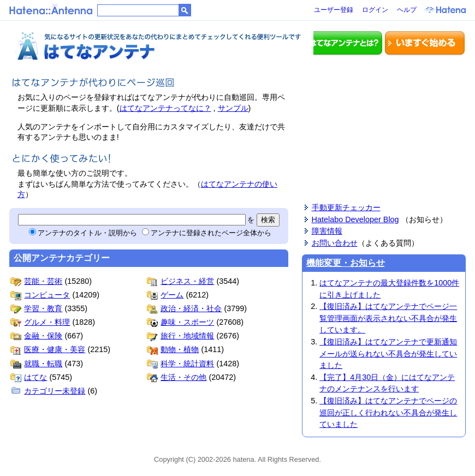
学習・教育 (36, 308)
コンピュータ (40, 295)
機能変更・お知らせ (346, 263)
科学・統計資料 (180, 364)
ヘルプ (407, 10)
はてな (29, 377)
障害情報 (327, 231)
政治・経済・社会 (184, 308)
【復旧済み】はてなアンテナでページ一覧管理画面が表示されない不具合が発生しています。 (388, 318)
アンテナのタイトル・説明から (83, 233)
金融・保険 (36, 336)
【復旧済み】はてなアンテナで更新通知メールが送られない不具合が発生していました (388, 353)
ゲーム (165, 295)
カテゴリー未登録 (48, 391)
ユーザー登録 (334, 10)
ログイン (375, 10)
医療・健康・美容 (48, 349)
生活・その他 (177, 377)
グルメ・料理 (40, 322)
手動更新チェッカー (346, 207)
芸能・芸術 (36, 281)
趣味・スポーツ (180, 322)
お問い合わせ (335, 243)
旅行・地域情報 (180, 336)
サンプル (233, 108)
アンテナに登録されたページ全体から (207, 233)
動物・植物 (173, 349)
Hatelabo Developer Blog (355, 219)
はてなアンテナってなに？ (165, 108)
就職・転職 (36, 364)
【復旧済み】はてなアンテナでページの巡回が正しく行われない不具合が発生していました (388, 412)
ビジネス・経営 (180, 281)
